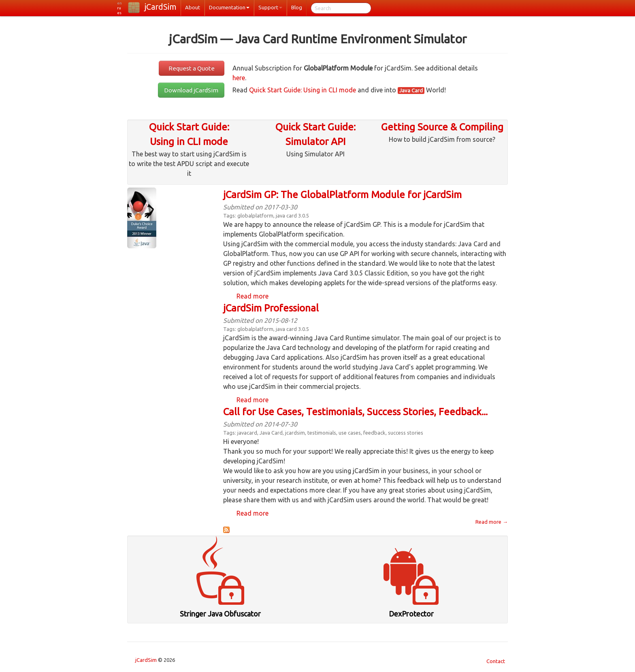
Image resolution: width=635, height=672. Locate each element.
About (193, 7)
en (119, 3)
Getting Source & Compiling (442, 127)
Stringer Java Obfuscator (220, 614)
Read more (253, 296)
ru (119, 8)
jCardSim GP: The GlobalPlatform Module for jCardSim (342, 195)
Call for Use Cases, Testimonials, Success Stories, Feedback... (355, 412)
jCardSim (161, 7)
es (119, 13)
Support (270, 7)
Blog (297, 7)
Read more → (492, 522)
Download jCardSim (191, 90)
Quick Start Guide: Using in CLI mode (303, 90)
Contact (496, 661)
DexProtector (411, 614)
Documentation (229, 7)
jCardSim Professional (271, 308)
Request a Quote (192, 68)
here (239, 78)
